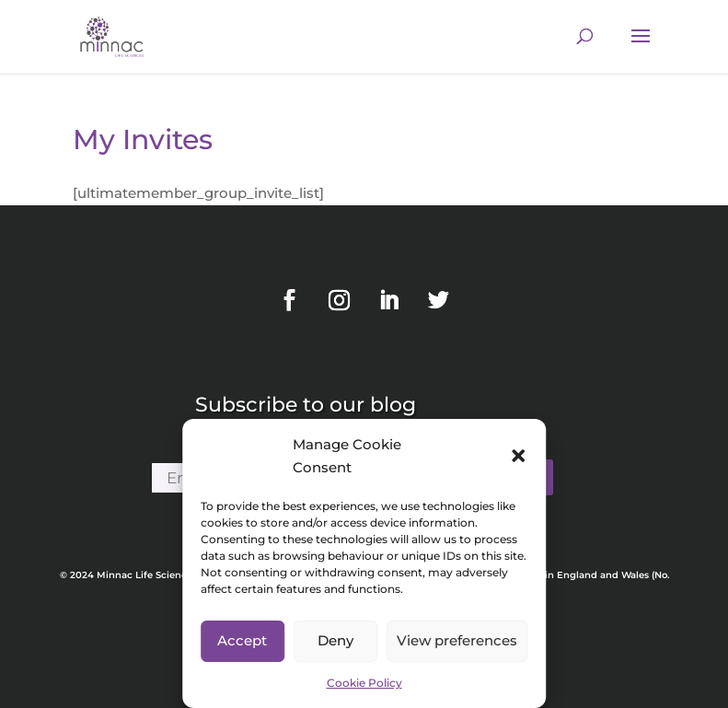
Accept (242, 640)
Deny (335, 640)
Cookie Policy (364, 683)
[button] (518, 456)
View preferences (457, 640)
